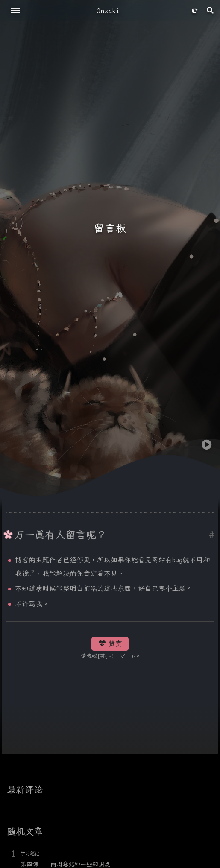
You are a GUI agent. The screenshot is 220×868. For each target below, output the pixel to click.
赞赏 (110, 644)
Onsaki (108, 11)
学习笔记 (30, 853)
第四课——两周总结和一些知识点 (65, 864)
